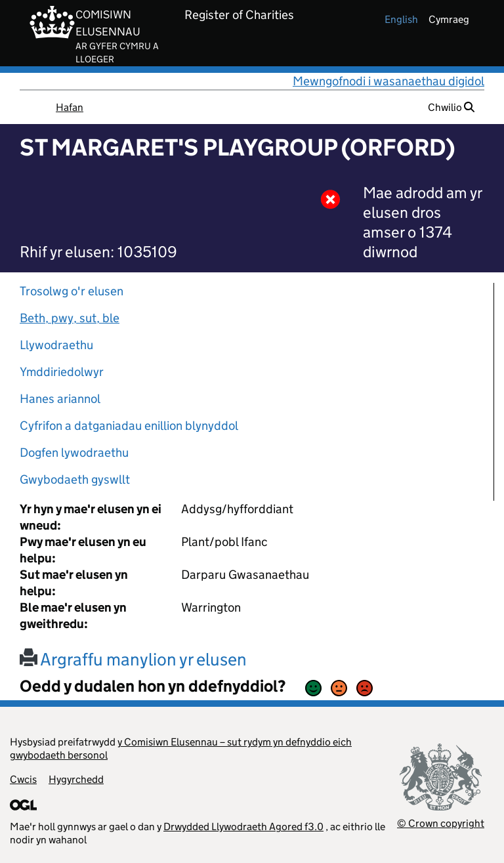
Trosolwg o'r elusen (72, 291)
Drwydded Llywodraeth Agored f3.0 (243, 827)
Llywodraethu (56, 345)
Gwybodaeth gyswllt (75, 479)
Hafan (70, 107)
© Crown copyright (441, 823)
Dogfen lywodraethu (74, 453)
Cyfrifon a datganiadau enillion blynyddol (129, 426)
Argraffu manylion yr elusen (133, 659)
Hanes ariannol (60, 399)
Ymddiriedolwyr (62, 372)
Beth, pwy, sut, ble (70, 318)
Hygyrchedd (76, 779)
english (401, 19)
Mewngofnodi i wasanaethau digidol (388, 81)
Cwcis (23, 779)
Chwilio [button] (451, 107)
